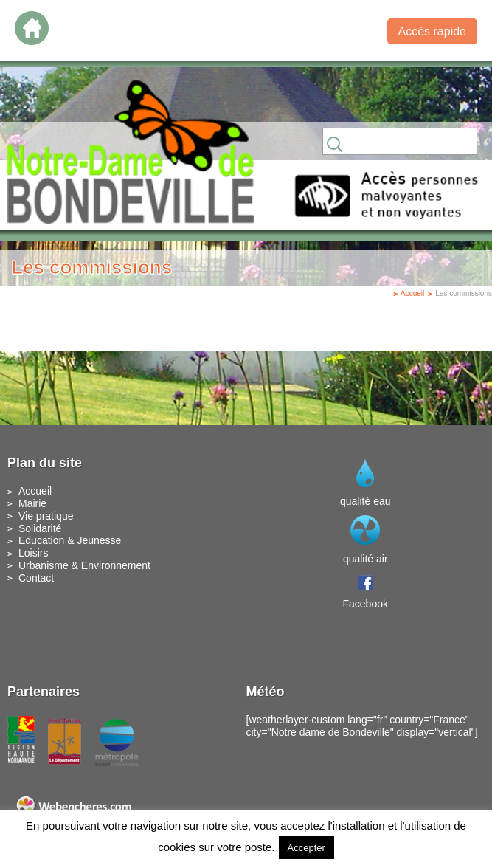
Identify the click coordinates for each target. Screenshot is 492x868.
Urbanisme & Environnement (84, 565)
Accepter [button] (306, 848)
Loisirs (33, 553)
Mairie (32, 503)
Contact (36, 578)
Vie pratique (46, 516)
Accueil (412, 293)
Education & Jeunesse (70, 540)
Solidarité (40, 528)
